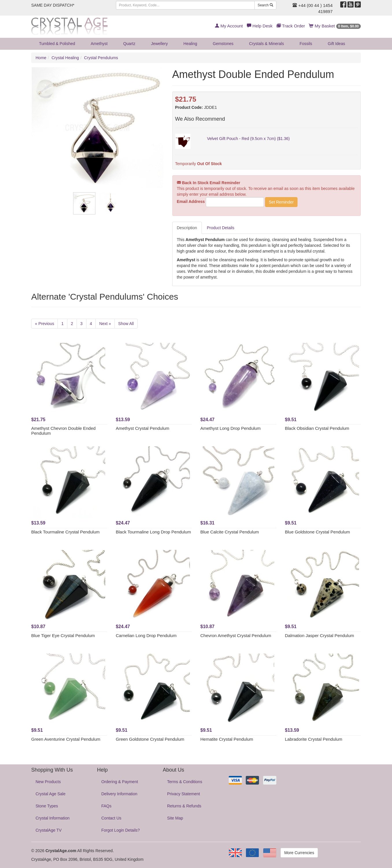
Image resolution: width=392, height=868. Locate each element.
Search (265, 5)
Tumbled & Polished (57, 44)
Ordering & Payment (120, 782)
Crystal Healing (65, 58)
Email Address (191, 201)
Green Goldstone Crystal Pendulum (150, 739)
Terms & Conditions (185, 782)
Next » (105, 324)
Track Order (291, 26)
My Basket (335, 26)
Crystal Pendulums (101, 58)
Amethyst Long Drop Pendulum (230, 428)
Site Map (175, 818)
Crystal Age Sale (51, 794)
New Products (48, 782)
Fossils (306, 44)
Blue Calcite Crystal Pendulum (230, 532)
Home (41, 58)
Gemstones (223, 44)
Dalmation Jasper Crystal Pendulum (320, 635)
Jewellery (159, 44)
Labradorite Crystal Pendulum (314, 739)
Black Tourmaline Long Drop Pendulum (154, 532)
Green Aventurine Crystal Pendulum (66, 739)
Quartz (129, 44)
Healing (190, 44)
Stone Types (47, 806)
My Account (229, 26)
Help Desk (260, 26)
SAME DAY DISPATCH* (53, 5)
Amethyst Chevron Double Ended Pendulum (63, 431)
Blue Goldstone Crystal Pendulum (318, 532)
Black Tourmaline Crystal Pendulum (65, 532)
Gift (336, 44)
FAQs (107, 806)
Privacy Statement (184, 794)
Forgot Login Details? (121, 830)
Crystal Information (52, 818)
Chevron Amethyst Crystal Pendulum (236, 635)
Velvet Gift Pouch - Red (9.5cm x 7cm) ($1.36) (248, 139)
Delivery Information (120, 794)
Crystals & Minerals (267, 44)
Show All (126, 324)
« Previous (45, 324)
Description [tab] (187, 228)
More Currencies (299, 853)
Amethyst (99, 44)
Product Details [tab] (221, 228)
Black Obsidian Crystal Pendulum (317, 428)
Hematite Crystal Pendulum (227, 739)
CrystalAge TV (49, 830)
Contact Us (111, 818)
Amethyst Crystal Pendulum (143, 428)
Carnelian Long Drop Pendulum (146, 635)
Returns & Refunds (184, 806)
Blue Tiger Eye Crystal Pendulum (63, 635)
